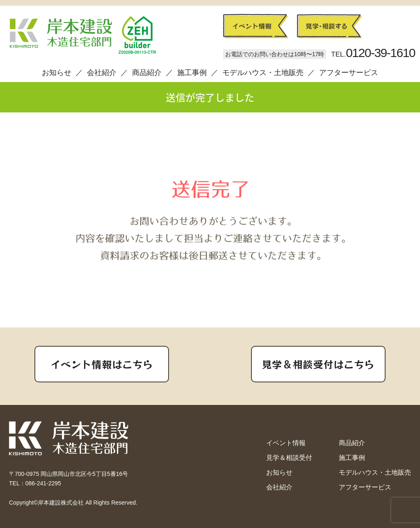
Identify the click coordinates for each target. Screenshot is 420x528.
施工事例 (192, 73)
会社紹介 (102, 73)
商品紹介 (147, 73)
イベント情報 (286, 443)
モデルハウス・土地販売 (263, 73)
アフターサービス (349, 73)
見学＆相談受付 (289, 458)
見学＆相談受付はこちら (318, 364)
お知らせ (57, 73)
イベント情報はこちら (102, 364)
